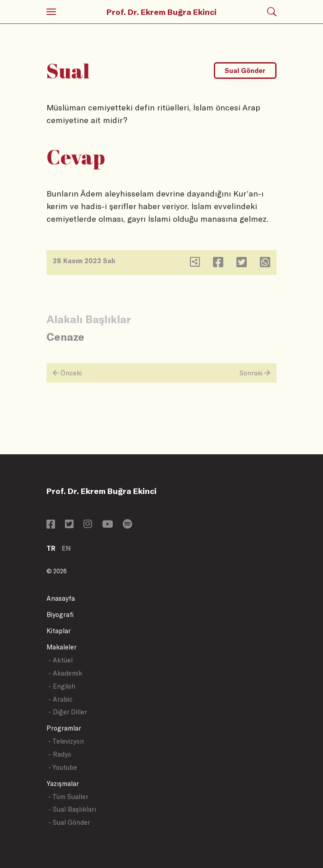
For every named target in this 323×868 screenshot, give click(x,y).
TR (51, 548)
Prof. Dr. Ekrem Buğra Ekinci (161, 12)
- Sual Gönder (69, 822)
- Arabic (60, 699)
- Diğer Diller (68, 712)
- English (62, 686)
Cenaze (65, 336)
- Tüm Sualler (68, 797)
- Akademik (65, 673)
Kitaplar (59, 631)
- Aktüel (60, 660)
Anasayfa (61, 598)
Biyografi (60, 614)
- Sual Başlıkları (72, 809)
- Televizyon (66, 741)
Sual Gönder (245, 71)
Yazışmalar (63, 783)
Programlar (64, 728)
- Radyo (60, 754)
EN (66, 548)
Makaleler (62, 647)
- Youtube (63, 767)
